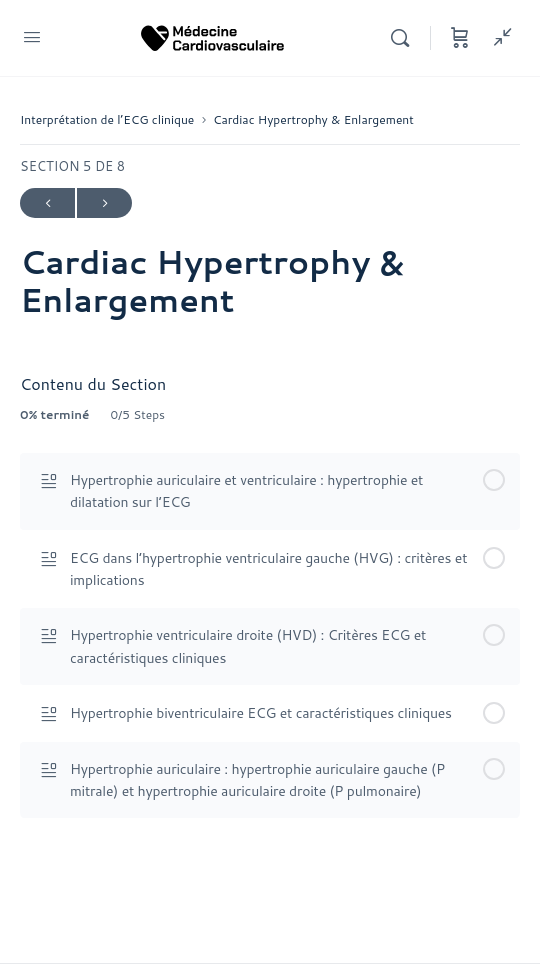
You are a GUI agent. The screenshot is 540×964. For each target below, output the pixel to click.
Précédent (47, 203)
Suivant (104, 203)
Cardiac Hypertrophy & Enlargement (313, 119)
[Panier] (460, 38)
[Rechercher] (405, 38)
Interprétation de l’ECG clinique (107, 119)
